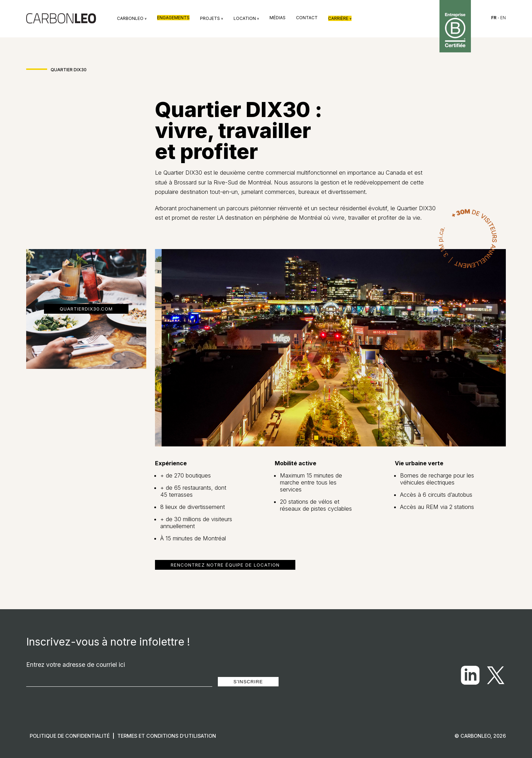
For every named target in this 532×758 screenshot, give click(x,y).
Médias (278, 18)
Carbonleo (132, 18)
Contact (307, 18)
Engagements (173, 18)
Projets (212, 18)
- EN (498, 18)
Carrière (340, 18)
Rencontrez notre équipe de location (225, 565)
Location (246, 18)
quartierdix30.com (86, 309)
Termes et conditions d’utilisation (167, 736)
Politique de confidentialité (70, 736)
